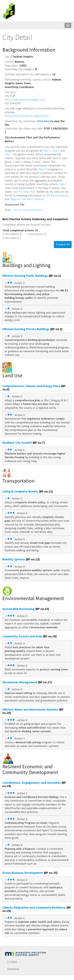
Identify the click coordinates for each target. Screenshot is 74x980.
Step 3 (9, 154)
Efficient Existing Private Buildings (26, 329)
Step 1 (47, 151)
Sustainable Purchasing (18, 609)
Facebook (13, 969)
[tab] (37, 292)
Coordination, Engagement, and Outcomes (32, 783)
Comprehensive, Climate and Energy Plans (31, 386)
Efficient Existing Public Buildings (25, 276)
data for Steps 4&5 (24, 192)
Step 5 (63, 184)
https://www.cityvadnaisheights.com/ (27, 116)
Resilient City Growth (17, 443)
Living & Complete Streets (20, 491)
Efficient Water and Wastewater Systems (30, 709)
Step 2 (56, 151)
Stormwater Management (20, 682)
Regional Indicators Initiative (27, 199)
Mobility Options (14, 559)
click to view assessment (28, 210)
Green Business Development (23, 873)
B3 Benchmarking (57, 195)
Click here (43, 121)
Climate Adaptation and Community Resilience (34, 907)
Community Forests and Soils (22, 636)
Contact (12, 962)
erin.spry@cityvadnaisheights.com (25, 100)
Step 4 (42, 169)
